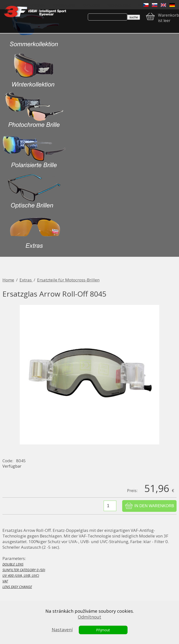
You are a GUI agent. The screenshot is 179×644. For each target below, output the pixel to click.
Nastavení (62, 630)
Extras (26, 280)
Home (8, 280)
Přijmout (103, 630)
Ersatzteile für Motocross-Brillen (68, 280)
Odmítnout (89, 617)
